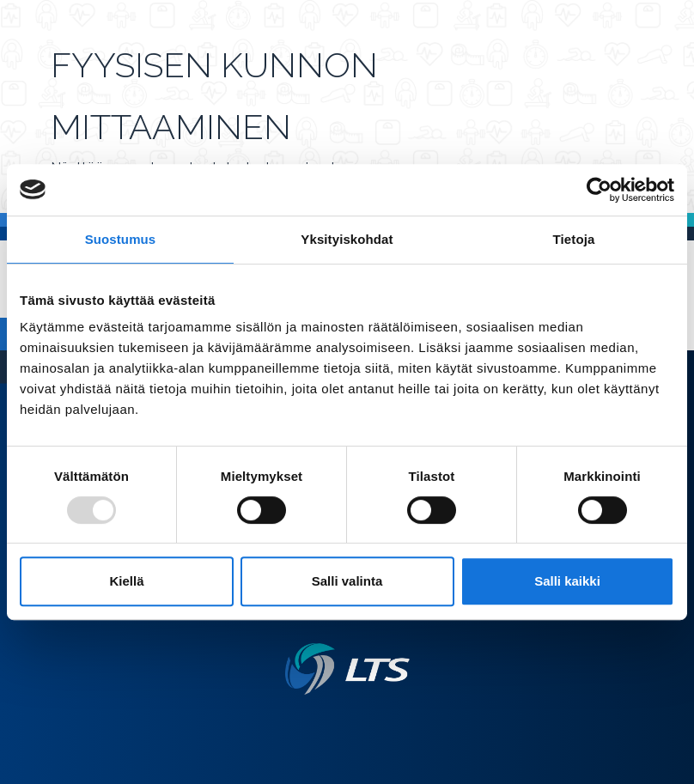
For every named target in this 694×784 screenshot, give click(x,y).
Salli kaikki (567, 581)
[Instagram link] (354, 722)
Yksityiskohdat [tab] (347, 239)
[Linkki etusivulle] (347, 669)
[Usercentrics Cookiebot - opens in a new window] (599, 190)
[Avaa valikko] (638, 113)
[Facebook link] (326, 722)
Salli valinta (347, 581)
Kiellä (126, 581)
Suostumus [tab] (121, 239)
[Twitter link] (340, 722)
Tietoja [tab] (574, 239)
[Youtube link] (368, 722)
